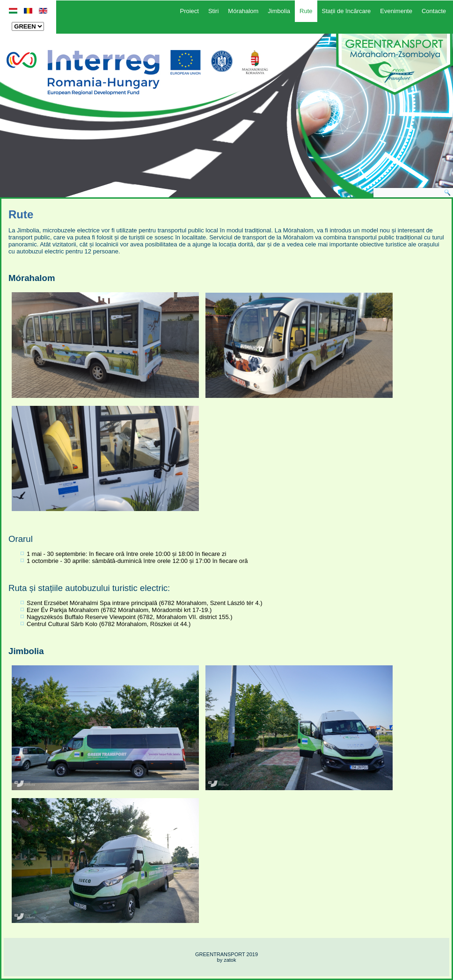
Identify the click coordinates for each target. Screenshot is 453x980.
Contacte (434, 11)
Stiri (213, 11)
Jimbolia (279, 11)
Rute (306, 11)
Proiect (189, 11)
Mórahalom (243, 11)
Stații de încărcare (347, 11)
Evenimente (396, 11)
